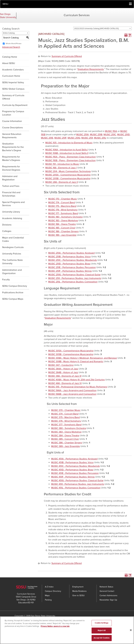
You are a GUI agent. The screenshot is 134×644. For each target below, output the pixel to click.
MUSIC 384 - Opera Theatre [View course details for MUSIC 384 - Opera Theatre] (65, 436)
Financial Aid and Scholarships (11, 194)
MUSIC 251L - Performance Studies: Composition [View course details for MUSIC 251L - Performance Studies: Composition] (73, 282)
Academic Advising (12, 218)
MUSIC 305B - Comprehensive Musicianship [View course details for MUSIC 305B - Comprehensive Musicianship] (71, 354)
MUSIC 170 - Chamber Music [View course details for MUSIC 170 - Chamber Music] (63, 199)
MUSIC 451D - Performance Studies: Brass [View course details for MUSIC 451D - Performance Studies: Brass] (72, 470)
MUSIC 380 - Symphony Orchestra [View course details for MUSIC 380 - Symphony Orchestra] (69, 428)
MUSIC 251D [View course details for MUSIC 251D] (124, 135)
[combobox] (103, 28)
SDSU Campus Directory (15, 286)
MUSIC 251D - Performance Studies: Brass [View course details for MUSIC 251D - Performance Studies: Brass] (69, 264)
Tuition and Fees (11, 186)
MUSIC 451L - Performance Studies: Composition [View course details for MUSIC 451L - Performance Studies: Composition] (76, 488)
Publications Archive (13, 293)
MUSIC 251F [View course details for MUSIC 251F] (60, 138)
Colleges (7, 231)
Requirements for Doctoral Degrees (11, 168)
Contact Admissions (108, 595)
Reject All (102, 631)
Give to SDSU (78, 595)
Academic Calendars (13, 70)
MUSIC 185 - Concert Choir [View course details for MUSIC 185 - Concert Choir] (62, 228)
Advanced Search (11, 47)
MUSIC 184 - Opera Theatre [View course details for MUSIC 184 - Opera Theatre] (62, 224)
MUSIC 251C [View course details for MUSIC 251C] (110, 135)
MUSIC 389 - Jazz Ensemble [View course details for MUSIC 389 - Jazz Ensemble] (66, 446)
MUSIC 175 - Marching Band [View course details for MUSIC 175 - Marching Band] (62, 206)
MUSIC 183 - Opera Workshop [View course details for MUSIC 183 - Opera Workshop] (63, 221)
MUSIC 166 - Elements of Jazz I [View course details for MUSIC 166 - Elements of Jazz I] (61, 168)
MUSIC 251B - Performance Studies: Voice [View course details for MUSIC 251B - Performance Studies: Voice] (69, 257)
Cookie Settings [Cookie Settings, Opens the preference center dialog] (102, 623)
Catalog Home (10, 57)
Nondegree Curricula (13, 247)
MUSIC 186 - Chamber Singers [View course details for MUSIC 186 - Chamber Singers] (63, 231)
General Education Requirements (12, 136)
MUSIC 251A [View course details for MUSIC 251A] (83, 135)
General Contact (107, 591)
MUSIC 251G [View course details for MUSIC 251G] (74, 138)
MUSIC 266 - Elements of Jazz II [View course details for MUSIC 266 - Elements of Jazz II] (62, 182)
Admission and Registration (10, 178)
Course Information (12, 121)
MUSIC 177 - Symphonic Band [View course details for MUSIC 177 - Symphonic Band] (63, 213)
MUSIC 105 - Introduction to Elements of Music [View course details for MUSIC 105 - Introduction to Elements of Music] (69, 143)
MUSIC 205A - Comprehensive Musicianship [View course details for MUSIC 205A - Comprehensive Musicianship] (68, 175)
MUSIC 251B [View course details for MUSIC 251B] (96, 135)
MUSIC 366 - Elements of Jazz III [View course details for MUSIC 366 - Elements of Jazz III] (65, 376)
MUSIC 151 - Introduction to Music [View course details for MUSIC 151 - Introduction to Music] (62, 164)
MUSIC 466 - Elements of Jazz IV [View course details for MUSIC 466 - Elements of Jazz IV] (65, 383)
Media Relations (79, 591)
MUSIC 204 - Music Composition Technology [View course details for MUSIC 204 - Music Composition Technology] (68, 171)
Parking (48, 600)
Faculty (6, 280)
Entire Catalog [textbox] (9, 33)
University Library (11, 212)
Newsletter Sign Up (108, 600)
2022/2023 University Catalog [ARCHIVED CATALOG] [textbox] (96, 29)
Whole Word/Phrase (14, 43)
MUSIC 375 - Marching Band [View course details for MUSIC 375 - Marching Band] (65, 417)
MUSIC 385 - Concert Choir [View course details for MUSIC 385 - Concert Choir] (65, 439)
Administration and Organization (12, 272)
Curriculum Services (77, 15)
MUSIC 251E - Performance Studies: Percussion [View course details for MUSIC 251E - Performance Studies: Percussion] (72, 267)
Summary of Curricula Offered (13, 97)
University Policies (12, 254)
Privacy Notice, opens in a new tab (55, 627)
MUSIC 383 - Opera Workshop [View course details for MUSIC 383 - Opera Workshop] (66, 432)
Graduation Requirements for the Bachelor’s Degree (13, 147)
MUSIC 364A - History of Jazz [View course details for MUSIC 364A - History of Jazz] (63, 369)
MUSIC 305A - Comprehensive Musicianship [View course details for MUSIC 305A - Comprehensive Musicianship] (71, 351)
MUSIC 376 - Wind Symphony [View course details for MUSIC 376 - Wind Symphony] (66, 421)
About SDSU (9, 63)
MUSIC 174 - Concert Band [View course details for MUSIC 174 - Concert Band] (62, 202)
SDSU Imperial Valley (13, 82)
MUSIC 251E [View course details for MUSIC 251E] (47, 138)
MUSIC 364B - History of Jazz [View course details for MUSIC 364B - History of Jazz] (63, 372)
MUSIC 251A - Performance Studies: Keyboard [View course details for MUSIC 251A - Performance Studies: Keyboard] (71, 253)
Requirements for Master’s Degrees (11, 158)
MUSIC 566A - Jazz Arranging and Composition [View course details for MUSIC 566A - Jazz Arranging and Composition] (72, 390)
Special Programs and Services (13, 204)
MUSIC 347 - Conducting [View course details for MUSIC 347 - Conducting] (61, 365)
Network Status (106, 587)
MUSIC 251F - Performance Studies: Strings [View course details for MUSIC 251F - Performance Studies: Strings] (70, 271)
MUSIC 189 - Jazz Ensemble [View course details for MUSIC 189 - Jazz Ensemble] (62, 235)
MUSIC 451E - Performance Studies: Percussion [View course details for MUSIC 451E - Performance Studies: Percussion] (75, 473)
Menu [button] (5, 4)
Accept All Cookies (102, 638)
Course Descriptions (12, 128)
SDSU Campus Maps (13, 299)
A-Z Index (49, 587)
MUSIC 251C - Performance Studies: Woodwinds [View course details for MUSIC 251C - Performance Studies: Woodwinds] (73, 260)
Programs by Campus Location (13, 113)
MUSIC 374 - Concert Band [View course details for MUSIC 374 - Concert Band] (65, 414)
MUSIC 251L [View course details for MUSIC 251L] (100, 138)
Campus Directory (53, 591)
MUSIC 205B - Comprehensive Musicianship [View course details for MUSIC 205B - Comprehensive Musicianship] (68, 178)
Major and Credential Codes (13, 239)
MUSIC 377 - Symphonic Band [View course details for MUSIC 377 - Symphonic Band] (66, 425)
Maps (47, 595)
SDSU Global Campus (13, 89)
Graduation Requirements (91, 69)
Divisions (7, 225)
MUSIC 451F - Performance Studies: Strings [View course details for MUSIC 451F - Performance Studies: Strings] (73, 477)
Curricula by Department (15, 105)
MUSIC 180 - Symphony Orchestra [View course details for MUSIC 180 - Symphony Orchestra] (65, 217)
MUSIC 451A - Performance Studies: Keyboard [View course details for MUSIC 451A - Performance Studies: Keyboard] (74, 459)
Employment (78, 587)
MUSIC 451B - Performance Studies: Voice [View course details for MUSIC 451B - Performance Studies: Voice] (72, 462)
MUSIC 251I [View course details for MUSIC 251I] (87, 138)
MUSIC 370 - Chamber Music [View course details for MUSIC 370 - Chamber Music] (66, 410)
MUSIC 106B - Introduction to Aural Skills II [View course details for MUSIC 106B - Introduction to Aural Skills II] (67, 153)
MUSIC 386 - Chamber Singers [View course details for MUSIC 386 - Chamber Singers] (67, 443)
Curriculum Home (11, 76)
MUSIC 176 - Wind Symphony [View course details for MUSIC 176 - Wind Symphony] (63, 210)
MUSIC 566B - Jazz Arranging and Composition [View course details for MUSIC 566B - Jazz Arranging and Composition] (72, 394)
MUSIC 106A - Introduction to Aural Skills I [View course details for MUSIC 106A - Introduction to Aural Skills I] (67, 150)
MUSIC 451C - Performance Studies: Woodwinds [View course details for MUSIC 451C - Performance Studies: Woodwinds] (75, 466)
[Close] (131, 630)
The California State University (12, 262)
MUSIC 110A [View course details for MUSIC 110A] (111, 131)
